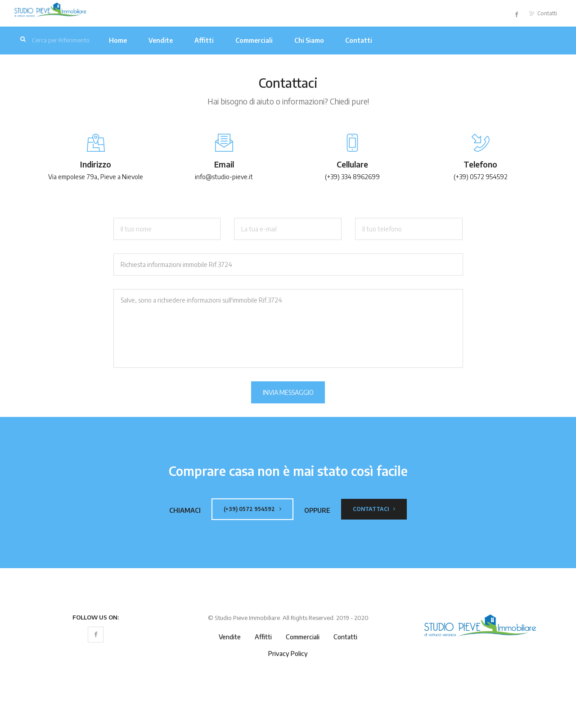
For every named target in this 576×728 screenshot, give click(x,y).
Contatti (543, 13)
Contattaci (374, 509)
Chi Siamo (309, 40)
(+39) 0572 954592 (252, 509)
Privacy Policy (288, 653)
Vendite (161, 40)
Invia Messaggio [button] (288, 392)
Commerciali (254, 40)
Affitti (204, 40)
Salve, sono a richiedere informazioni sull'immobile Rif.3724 (288, 328)
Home (118, 40)
